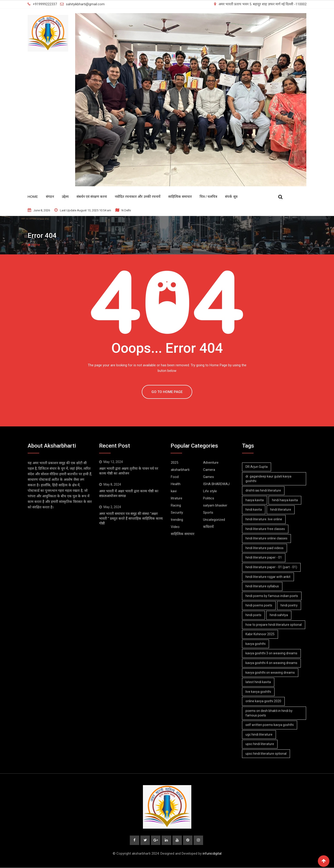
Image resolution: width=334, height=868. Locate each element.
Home (33, 197)
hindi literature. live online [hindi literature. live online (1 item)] (264, 519)
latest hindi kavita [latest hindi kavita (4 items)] (258, 682)
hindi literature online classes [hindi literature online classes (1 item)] (267, 538)
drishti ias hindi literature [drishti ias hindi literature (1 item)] (263, 490)
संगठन (50, 197)
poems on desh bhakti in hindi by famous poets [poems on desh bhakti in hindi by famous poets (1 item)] (269, 713)
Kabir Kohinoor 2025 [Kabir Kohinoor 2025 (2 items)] (260, 634)
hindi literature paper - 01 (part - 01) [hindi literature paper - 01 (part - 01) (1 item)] (272, 567)
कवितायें (208, 527)
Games (208, 477)
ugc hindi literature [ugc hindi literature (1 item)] (259, 734)
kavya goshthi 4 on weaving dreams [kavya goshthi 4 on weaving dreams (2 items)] (272, 663)
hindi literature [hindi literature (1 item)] (281, 510)
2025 (174, 463)
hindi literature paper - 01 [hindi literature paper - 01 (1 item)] (264, 557)
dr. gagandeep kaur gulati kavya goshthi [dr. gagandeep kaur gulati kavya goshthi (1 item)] (269, 479)
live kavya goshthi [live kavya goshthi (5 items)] (259, 692)
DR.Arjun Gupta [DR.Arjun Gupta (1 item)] (257, 467)
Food (175, 477)
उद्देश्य (65, 197)
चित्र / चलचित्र (208, 197)
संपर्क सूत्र (231, 197)
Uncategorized (214, 520)
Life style (210, 491)
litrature (177, 498)
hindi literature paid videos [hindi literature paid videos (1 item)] (265, 548)
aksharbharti (180, 470)
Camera (209, 470)
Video (175, 527)
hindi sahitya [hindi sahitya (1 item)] (279, 615)
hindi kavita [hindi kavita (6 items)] (254, 510)
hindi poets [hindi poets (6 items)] (254, 615)
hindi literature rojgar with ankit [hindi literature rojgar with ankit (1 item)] (268, 577)
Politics (209, 498)
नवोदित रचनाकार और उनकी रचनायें (138, 197)
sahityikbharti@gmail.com (85, 4)
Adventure (211, 463)
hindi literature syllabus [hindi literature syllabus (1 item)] (262, 586)
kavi (174, 491)
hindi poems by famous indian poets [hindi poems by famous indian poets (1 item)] (272, 596)
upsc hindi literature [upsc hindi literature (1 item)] (260, 744)
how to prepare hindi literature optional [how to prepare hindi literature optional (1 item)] (274, 625)
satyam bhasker (215, 505)
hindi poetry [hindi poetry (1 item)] (290, 605)
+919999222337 (45, 4)
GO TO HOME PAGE (167, 392)
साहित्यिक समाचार (180, 197)
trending (177, 520)
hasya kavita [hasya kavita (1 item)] (255, 500)
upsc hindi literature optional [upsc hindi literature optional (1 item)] (266, 754)
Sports (208, 513)
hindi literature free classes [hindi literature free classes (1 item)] (265, 529)
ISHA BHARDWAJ (216, 484)
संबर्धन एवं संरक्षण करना (92, 197)
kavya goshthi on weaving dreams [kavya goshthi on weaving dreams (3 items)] (270, 673)
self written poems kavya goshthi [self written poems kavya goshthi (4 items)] (270, 725)
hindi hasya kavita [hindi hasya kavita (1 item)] (286, 500)
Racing (176, 505)
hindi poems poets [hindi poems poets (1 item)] (259, 605)
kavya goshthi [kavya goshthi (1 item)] (256, 644)
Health (176, 484)
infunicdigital (212, 854)
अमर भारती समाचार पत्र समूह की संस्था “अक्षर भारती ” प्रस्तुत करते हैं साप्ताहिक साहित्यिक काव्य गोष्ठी (131, 518)
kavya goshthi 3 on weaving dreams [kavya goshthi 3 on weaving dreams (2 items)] (272, 653)
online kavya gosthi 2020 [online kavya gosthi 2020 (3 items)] (264, 701)
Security (177, 513)
